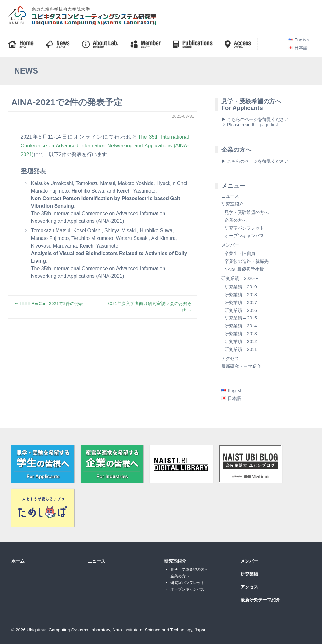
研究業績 (249, 574)
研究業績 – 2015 (241, 318)
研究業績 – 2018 (241, 295)
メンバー (230, 245)
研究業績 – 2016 (241, 310)
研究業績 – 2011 (241, 349)
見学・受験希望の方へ (247, 212)
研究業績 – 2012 (241, 341)
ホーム (18, 561)
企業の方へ (236, 220)
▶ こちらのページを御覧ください (255, 161)
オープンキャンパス (244, 236)
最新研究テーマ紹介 (241, 366)
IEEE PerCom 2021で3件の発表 (52, 303)
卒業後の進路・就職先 (247, 261)
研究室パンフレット (244, 228)
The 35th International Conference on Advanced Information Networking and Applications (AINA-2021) (105, 145)
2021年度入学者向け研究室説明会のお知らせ (150, 307)
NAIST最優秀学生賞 (244, 269)
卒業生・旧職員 (240, 254)
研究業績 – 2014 (241, 326)
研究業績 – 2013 (241, 334)
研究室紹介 (232, 204)
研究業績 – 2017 (241, 303)
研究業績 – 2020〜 (240, 278)
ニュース (230, 196)
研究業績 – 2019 (241, 287)
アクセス (230, 358)
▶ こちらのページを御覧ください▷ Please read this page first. (255, 122)
